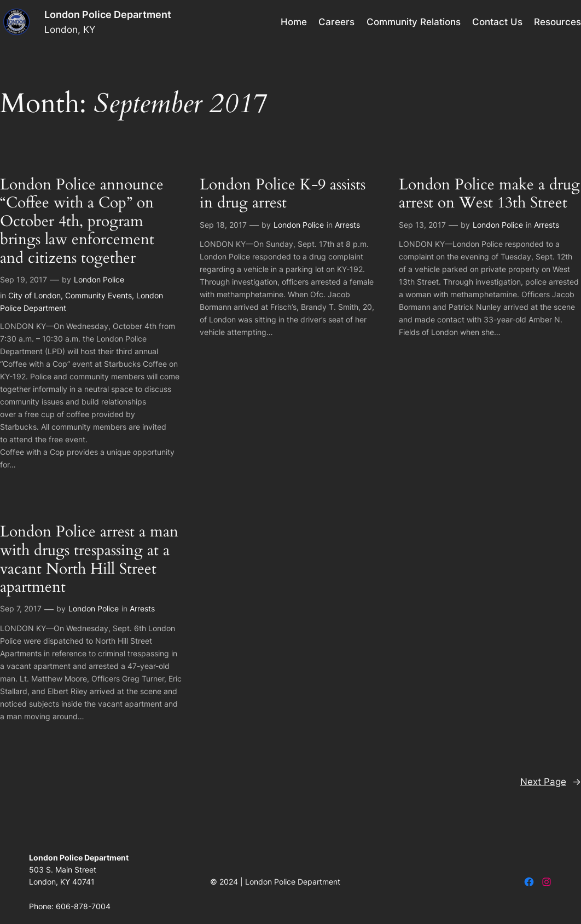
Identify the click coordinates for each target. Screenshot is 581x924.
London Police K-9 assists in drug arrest (283, 194)
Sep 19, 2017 (24, 279)
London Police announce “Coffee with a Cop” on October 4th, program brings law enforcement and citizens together (82, 222)
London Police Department (108, 15)
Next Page (551, 782)
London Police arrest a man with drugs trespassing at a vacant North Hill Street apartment (89, 559)
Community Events (98, 295)
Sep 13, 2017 (422, 225)
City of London (34, 295)
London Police (99, 279)
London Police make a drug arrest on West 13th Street (489, 194)
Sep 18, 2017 (223, 225)
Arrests (347, 225)
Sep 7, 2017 (21, 608)
